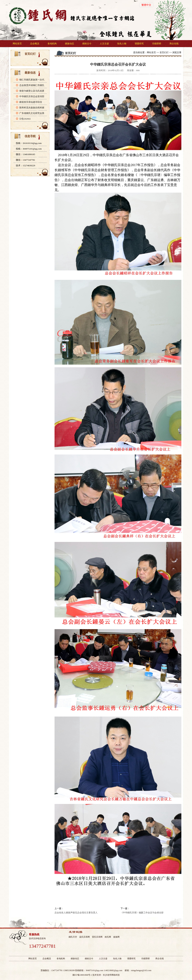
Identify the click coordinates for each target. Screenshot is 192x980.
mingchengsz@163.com (141, 970)
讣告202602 (25, 119)
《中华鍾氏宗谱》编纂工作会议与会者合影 (142, 913)
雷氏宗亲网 (97, 937)
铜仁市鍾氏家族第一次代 (32, 80)
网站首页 (17, 44)
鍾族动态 (70, 44)
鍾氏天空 (73, 937)
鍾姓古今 (87, 44)
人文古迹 (104, 44)
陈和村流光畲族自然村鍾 (32, 108)
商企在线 (174, 44)
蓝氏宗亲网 (85, 937)
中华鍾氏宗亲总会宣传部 (32, 96)
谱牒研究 (139, 44)
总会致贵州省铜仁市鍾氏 (32, 85)
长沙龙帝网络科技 (111, 975)
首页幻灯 (164, 52)
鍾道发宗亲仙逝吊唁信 (31, 102)
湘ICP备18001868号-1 (82, 975)
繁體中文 (146, 5)
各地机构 (52, 44)
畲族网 (116, 937)
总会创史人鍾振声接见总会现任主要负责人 (76, 913)
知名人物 (122, 44)
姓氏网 (108, 937)
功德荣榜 (157, 44)
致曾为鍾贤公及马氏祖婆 (32, 91)
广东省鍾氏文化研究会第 (32, 113)
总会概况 (35, 44)
